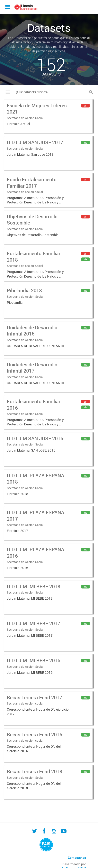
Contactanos (77, 858)
